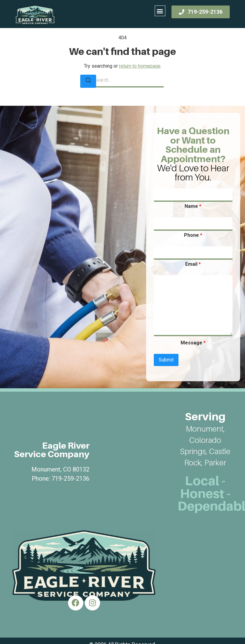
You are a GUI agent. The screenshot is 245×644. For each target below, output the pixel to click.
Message (193, 343)
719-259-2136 (70, 479)
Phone (193, 235)
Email (193, 264)
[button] (160, 11)
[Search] (88, 81)
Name (193, 206)
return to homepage (140, 66)
